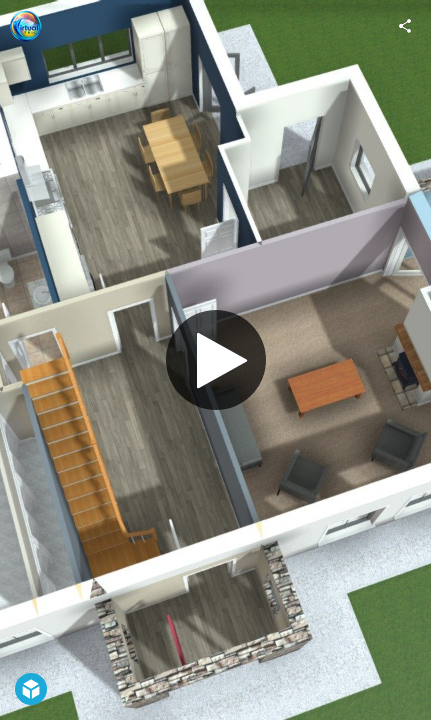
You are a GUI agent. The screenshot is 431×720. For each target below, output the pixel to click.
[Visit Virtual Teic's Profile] (26, 26)
